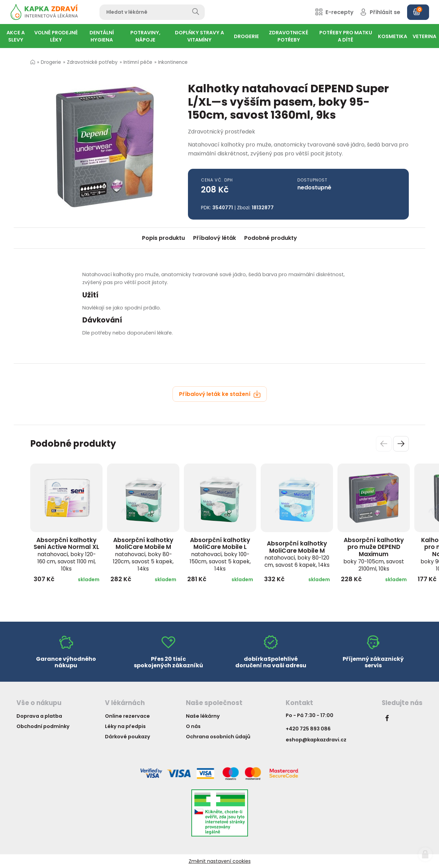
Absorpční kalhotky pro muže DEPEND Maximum (374, 554)
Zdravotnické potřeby (92, 62)
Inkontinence (173, 62)
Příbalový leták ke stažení (220, 394)
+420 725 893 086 (308, 729)
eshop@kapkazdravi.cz (316, 740)
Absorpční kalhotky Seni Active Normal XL (66, 554)
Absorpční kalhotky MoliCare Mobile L (220, 554)
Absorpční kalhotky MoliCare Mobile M (143, 554)
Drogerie (51, 62)
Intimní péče (138, 62)
